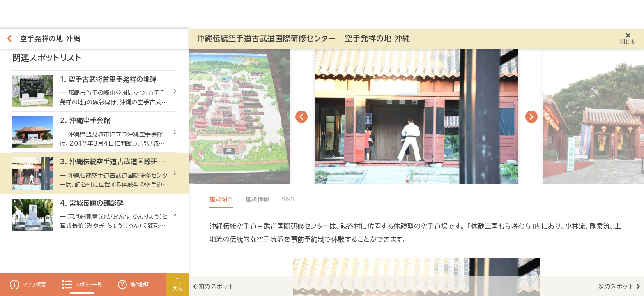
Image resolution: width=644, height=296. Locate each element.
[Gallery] (416, 117)
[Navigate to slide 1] (407, 181)
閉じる (628, 42)
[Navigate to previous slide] (301, 117)
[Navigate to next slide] (531, 117)
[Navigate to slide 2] (413, 181)
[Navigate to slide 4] (426, 181)
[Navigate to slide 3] (420, 181)
